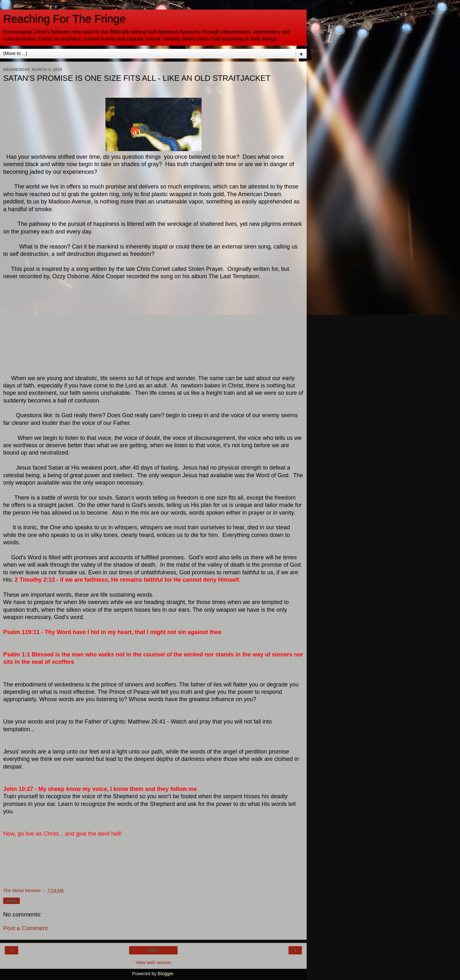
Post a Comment (25, 928)
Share (11, 901)
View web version (153, 962)
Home (153, 950)
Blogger (166, 974)
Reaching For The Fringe (64, 19)
